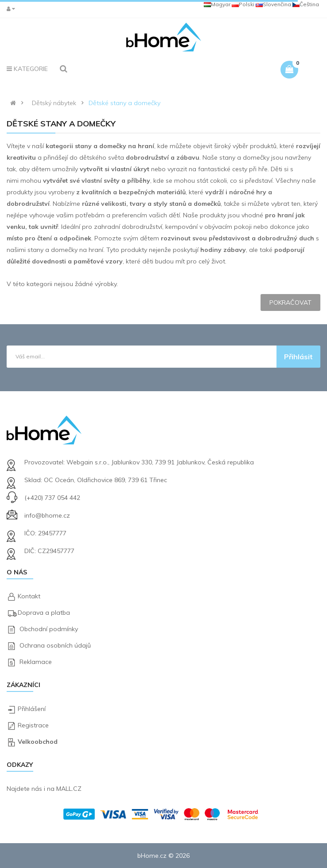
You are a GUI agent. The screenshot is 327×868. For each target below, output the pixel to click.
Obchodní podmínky (49, 629)
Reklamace (36, 662)
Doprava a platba (44, 613)
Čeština (306, 4)
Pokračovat (290, 302)
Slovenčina (273, 4)
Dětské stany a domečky (125, 103)
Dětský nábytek (54, 103)
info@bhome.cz (47, 515)
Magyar (217, 4)
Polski (243, 4)
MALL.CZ (69, 789)
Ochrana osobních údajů (55, 645)
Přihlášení (32, 709)
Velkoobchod (38, 742)
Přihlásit (298, 357)
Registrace (33, 725)
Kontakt (29, 596)
